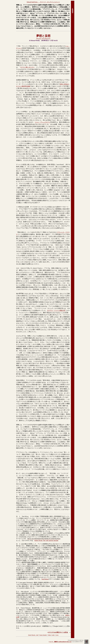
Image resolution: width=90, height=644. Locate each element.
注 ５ (18, 608)
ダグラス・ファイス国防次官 (56, 310)
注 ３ (18, 583)
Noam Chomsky (43, 635)
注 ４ (18, 592)
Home (30, 635)
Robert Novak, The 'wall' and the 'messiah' (46, 540)
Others (50, 635)
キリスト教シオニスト (27, 67)
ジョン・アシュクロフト (43, 122)
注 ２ (18, 544)
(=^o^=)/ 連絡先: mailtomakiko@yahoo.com (60, 642)
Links (53, 635)
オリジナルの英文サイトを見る (58, 632)
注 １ (18, 516)
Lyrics (57, 635)
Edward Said (35, 635)
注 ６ (18, 626)
